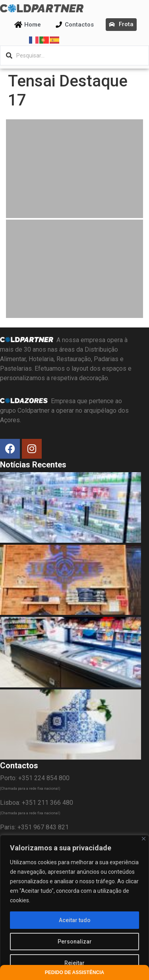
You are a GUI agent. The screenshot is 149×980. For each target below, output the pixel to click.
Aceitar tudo (75, 920)
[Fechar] (144, 839)
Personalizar (75, 942)
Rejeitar (74, 963)
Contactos (79, 25)
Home (33, 25)
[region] (74, 907)
